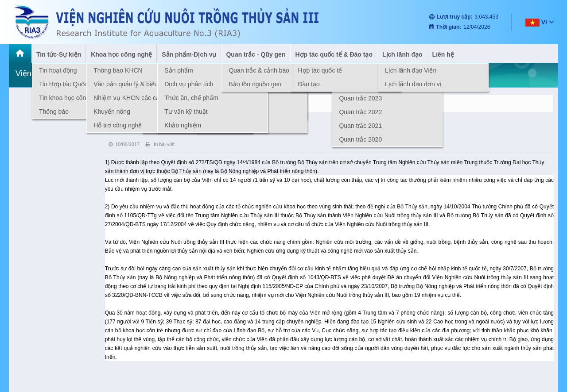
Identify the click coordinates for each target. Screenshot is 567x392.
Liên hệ (443, 54)
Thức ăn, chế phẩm (191, 98)
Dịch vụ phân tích (189, 84)
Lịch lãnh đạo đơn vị (413, 84)
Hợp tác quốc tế (320, 70)
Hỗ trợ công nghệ (118, 125)
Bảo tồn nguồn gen (255, 84)
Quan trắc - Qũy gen (256, 54)
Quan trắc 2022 (360, 112)
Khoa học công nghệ (121, 54)
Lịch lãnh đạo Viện (411, 70)
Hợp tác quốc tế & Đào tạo (334, 54)
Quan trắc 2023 (360, 98)
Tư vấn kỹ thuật (186, 111)
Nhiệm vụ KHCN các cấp (128, 98)
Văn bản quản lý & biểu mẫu (133, 84)
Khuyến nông (112, 111)
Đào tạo (309, 84)
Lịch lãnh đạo (402, 54)
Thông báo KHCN (118, 70)
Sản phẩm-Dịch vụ (189, 54)
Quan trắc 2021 (360, 126)
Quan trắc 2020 (360, 139)
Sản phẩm (179, 70)
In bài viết (160, 144)
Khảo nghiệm (183, 125)
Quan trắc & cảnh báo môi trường (275, 70)
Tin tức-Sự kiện (59, 54)
